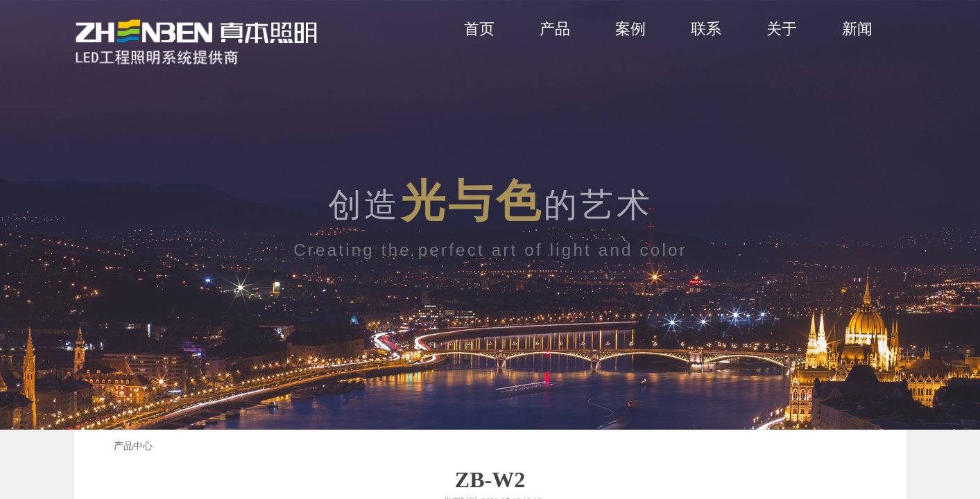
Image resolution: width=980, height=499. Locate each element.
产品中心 (133, 446)
